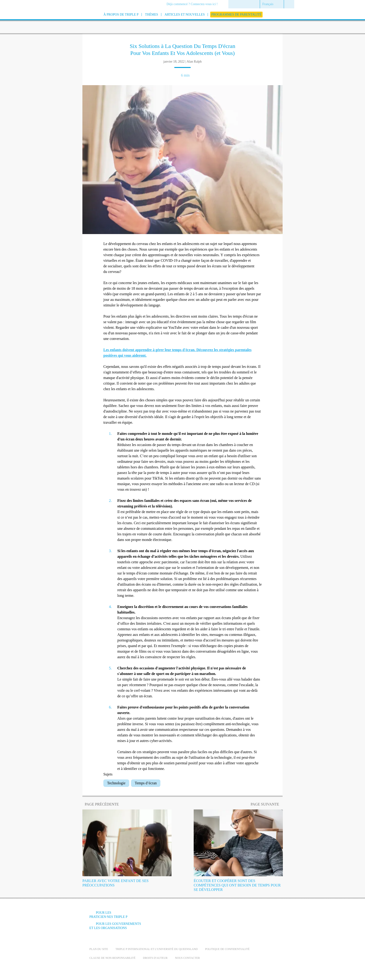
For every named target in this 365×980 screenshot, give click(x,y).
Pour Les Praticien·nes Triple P (108, 915)
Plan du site (99, 949)
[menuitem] (194, 4)
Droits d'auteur (155, 958)
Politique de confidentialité (227, 949)
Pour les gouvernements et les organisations (115, 926)
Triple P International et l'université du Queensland (157, 949)
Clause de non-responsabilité (112, 958)
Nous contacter (188, 958)
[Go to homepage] (78, 21)
